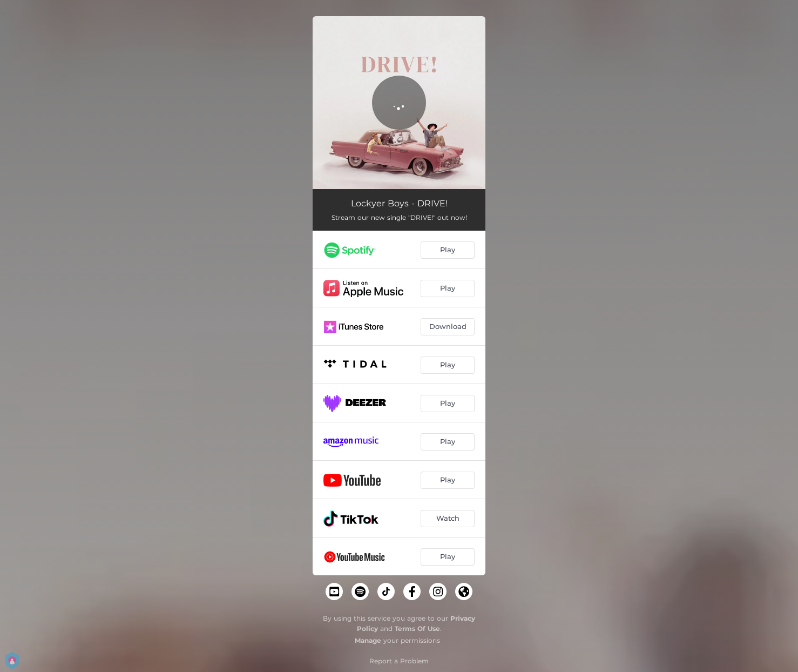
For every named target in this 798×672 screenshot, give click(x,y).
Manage (368, 640)
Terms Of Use (417, 629)
